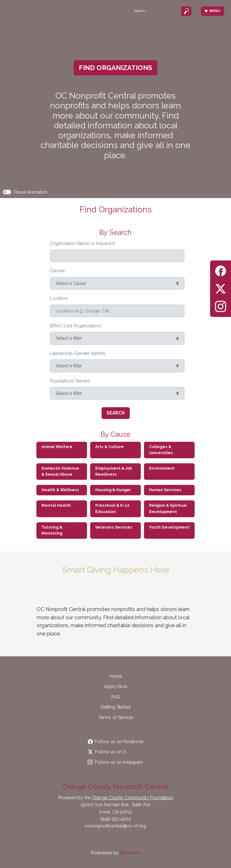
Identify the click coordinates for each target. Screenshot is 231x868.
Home (115, 676)
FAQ (116, 697)
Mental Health (56, 505)
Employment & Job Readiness (114, 471)
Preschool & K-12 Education (112, 508)
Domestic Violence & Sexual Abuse (60, 471)
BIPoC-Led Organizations (76, 326)
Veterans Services (114, 527)
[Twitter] (221, 288)
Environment (162, 468)
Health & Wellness (60, 490)
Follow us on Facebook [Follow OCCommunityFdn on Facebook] (116, 742)
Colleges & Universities (161, 450)
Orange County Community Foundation (133, 798)
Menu (212, 11)
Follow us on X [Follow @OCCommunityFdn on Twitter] (107, 752)
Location (59, 298)
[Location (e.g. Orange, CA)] (117, 311)
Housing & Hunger (113, 490)
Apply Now (116, 686)
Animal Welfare (57, 447)
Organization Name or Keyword (82, 243)
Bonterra (130, 853)
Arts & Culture (109, 447)
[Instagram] (221, 305)
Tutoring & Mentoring (52, 530)
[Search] (156, 11)
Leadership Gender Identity (78, 353)
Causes (57, 271)
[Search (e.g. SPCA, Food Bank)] (117, 256)
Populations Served (70, 381)
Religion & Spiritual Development (168, 508)
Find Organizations (115, 68)
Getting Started (115, 707)
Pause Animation (31, 192)
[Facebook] (221, 270)
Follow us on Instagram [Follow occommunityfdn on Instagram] (115, 762)
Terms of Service (115, 717)
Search (116, 413)
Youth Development (169, 527)
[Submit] (186, 11)
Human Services (165, 490)
